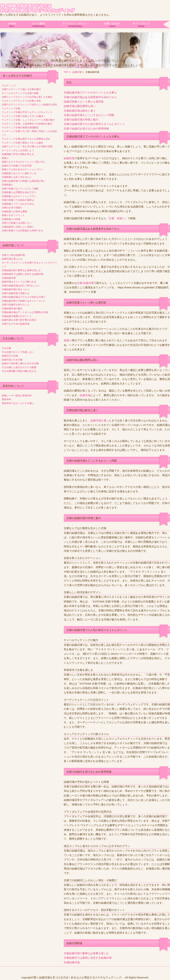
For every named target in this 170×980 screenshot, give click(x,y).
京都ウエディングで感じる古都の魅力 (21, 89)
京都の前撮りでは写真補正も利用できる (22, 231)
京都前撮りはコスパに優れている (19, 173)
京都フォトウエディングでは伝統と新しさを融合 (27, 97)
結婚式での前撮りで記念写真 (17, 166)
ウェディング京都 (11, 109)
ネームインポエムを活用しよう (18, 150)
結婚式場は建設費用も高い (80, 106)
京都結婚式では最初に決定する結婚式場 (22, 274)
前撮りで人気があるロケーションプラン (22, 169)
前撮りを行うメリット (13, 215)
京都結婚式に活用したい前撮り (18, 227)
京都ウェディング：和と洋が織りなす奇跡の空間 (27, 147)
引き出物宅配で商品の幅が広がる (19, 371)
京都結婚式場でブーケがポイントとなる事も (90, 93)
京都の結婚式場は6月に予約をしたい (21, 286)
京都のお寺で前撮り (12, 208)
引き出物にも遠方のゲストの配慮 (19, 367)
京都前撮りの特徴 (11, 219)
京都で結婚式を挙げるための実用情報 (86, 129)
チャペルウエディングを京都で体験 (20, 93)
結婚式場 (77, 72)
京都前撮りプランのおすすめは (18, 204)
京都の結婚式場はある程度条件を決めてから (90, 97)
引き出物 (6, 348)
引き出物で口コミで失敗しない (18, 352)
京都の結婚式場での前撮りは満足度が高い (24, 181)
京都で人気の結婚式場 (13, 255)
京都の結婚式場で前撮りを (16, 293)
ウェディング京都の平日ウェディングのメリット (27, 112)
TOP (66, 72)
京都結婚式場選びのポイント (17, 316)
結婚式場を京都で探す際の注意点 (19, 320)
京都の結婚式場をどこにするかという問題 (89, 115)
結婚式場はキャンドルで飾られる (19, 282)
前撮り (5, 158)
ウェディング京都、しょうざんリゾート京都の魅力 (28, 120)
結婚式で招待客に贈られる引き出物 (20, 364)
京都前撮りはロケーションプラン (19, 196)
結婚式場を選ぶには (12, 259)
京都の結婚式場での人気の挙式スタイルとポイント (94, 124)
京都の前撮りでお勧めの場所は (18, 200)
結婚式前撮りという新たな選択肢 (84, 102)
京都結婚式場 (9, 278)
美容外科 (6, 399)
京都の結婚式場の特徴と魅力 (81, 120)
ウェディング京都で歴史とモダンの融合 (22, 143)
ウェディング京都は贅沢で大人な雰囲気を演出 (26, 139)
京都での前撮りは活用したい (17, 223)
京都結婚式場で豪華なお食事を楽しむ (21, 270)
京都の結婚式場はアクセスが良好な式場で (24, 297)
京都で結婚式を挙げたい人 (16, 305)
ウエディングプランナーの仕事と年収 (21, 101)
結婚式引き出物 (10, 356)
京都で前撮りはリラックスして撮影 (20, 189)
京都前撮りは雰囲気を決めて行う (19, 192)
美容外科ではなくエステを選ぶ (18, 403)
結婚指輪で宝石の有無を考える (18, 154)
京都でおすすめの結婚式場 (16, 324)
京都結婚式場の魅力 (12, 309)
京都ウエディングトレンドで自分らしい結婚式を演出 (29, 105)
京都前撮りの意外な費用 (14, 212)
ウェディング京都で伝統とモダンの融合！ (24, 116)
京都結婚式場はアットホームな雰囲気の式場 (25, 312)
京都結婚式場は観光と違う (80, 111)
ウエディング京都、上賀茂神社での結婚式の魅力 (27, 124)
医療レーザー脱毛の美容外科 (17, 396)
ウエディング (9, 86)
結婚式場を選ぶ (100, 421)
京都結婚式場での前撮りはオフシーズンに (24, 301)
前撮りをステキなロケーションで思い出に (24, 162)
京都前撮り (8, 185)
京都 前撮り (117, 218)
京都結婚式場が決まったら (16, 289)
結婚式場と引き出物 (12, 360)
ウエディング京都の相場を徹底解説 (20, 128)
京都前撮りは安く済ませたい (17, 177)
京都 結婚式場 (85, 283)
